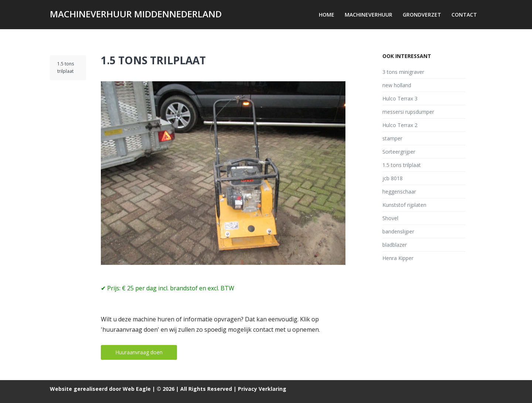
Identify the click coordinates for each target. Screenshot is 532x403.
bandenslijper (398, 231)
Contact (464, 15)
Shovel (390, 218)
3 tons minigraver (403, 72)
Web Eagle (137, 389)
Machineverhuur (369, 15)
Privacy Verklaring (262, 389)
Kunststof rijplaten (404, 205)
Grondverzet (422, 15)
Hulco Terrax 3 (400, 98)
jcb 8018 (393, 178)
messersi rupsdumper (408, 112)
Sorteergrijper (399, 152)
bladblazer (395, 245)
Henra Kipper (398, 258)
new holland (397, 85)
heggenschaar (399, 192)
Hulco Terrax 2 (400, 125)
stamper (392, 138)
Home (327, 15)
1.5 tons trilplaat (153, 60)
